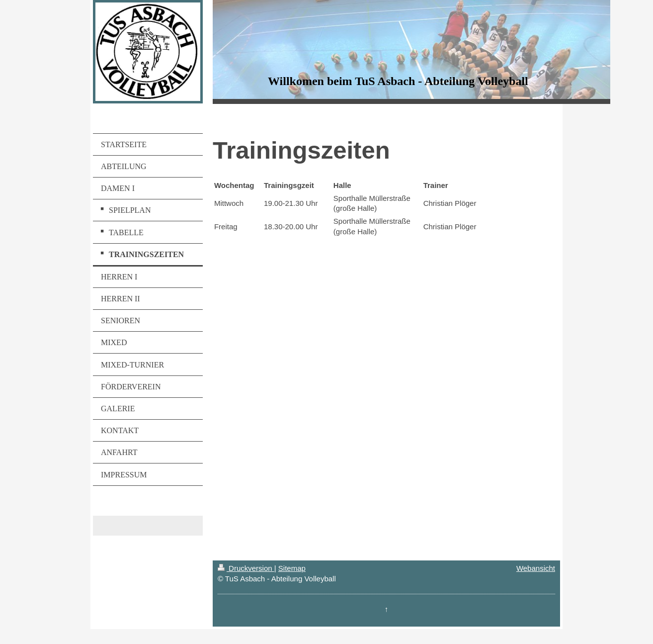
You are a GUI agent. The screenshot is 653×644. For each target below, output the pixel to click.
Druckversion (246, 568)
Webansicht (536, 568)
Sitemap (292, 568)
